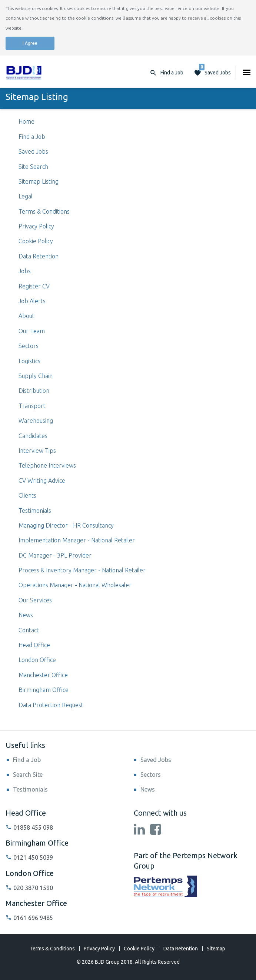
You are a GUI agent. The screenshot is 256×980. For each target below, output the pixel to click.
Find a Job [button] (172, 73)
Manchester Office (43, 675)
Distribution (34, 391)
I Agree (30, 43)
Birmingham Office (44, 690)
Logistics (29, 361)
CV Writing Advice (42, 481)
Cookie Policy (36, 241)
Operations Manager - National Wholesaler (75, 585)
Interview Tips (37, 451)
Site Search (33, 167)
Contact (29, 630)
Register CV (34, 286)
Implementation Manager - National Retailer (77, 540)
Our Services (35, 600)
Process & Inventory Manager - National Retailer (82, 570)
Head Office (34, 645)
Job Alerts (32, 301)
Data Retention (39, 256)
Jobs (25, 271)
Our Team (32, 331)
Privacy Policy (36, 226)
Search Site (28, 775)
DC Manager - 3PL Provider (55, 555)
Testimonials (35, 511)
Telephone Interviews (47, 465)
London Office (37, 660)
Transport (32, 406)
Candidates (33, 436)
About (26, 316)
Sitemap (216, 949)
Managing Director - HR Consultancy (66, 525)
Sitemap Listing (39, 181)
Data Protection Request (51, 705)
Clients (27, 495)
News (26, 615)
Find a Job (32, 137)
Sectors (29, 346)
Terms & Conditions (44, 211)
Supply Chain (36, 376)
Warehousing (36, 421)
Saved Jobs (215, 71)
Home (26, 121)
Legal (26, 196)
